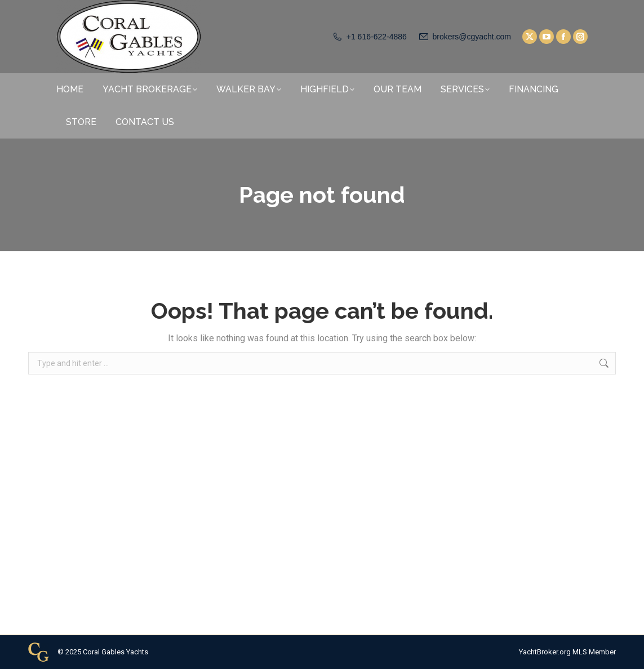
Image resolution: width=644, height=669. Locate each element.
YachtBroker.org (545, 652)
